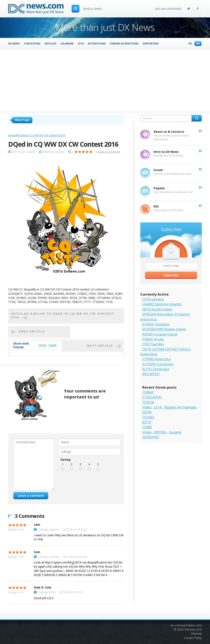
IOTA (81, 43)
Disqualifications (19, 135)
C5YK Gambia (153, 299)
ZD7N (147, 412)
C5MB (147, 427)
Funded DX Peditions (124, 43)
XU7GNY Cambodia (158, 364)
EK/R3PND (151, 437)
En (197, 44)
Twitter (189, 9)
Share (43, 345)
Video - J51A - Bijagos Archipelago (169, 407)
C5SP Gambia (153, 344)
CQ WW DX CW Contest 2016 (47, 135)
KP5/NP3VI (151, 374)
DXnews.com (193, 629)
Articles (50, 43)
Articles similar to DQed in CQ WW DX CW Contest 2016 (63, 316)
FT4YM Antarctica (156, 359)
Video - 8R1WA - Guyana (162, 432)
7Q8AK (148, 392)
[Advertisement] (105, 80)
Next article (100, 346)
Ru (189, 44)
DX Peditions (97, 43)
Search (197, 118)
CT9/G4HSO (152, 397)
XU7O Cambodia (156, 369)
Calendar (67, 43)
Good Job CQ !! (44, 598)
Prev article (32, 332)
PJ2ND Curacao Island (160, 334)
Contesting (32, 43)
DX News (14, 43)
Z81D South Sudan (157, 309)
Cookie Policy (193, 638)
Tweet (52, 345)
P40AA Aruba (153, 339)
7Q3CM (148, 402)
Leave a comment (108, 152)
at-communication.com (186, 625)
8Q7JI (147, 422)
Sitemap (196, 633)
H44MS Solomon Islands (162, 304)
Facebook (198, 9)
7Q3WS (148, 417)
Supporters (151, 43)
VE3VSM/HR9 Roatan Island (164, 329)
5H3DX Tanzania (156, 324)
